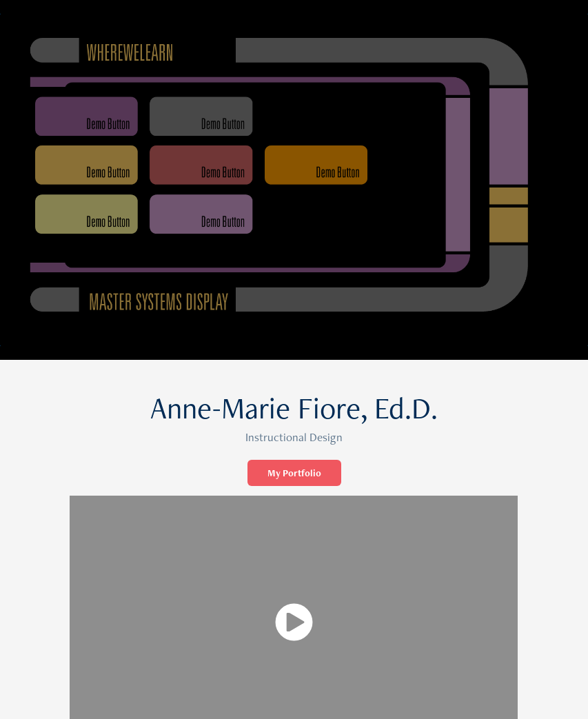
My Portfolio (294, 473)
